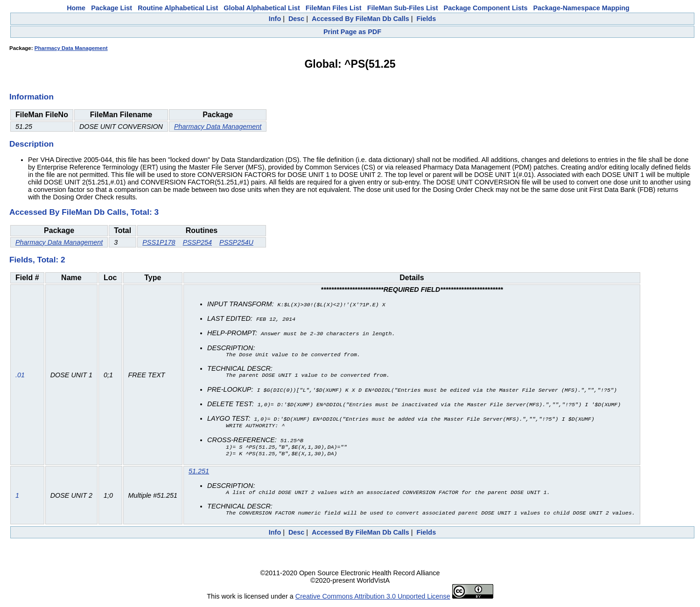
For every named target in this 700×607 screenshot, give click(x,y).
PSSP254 (197, 242)
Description (31, 144)
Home (76, 8)
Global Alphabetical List (262, 8)
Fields (427, 19)
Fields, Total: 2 (37, 260)
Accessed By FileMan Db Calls (360, 19)
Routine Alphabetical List (178, 8)
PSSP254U (236, 242)
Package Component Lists (486, 8)
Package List (112, 8)
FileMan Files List (334, 8)
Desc (296, 19)
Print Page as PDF (352, 32)
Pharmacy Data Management (71, 48)
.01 (20, 375)
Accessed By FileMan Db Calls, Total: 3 (84, 212)
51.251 (199, 473)
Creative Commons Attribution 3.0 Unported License (373, 600)
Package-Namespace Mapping (581, 8)
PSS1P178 (159, 242)
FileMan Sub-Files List (403, 8)
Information (31, 97)
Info (275, 19)
